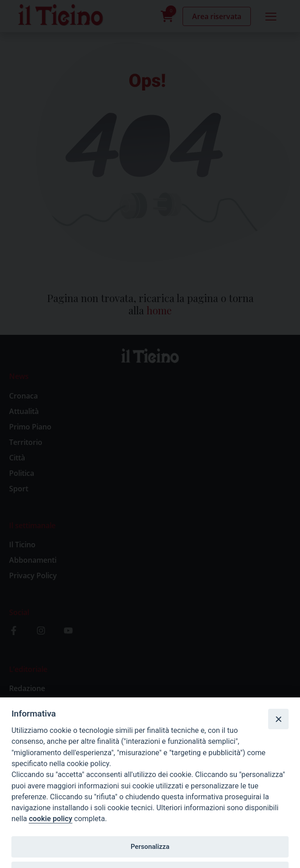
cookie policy (50, 819)
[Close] (278, 719)
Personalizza (150, 847)
